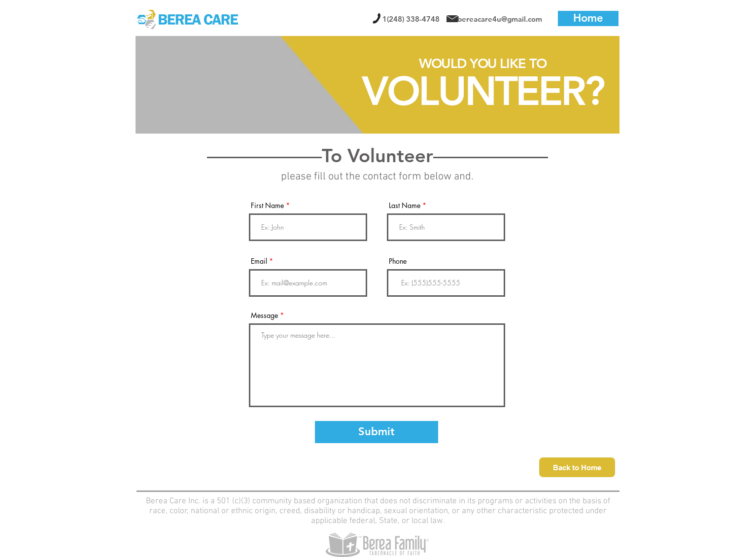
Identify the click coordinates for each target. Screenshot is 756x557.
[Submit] (377, 432)
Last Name (405, 206)
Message (264, 315)
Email (259, 261)
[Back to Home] (577, 467)
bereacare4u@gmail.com (500, 19)
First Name (267, 206)
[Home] (588, 18)
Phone (398, 261)
